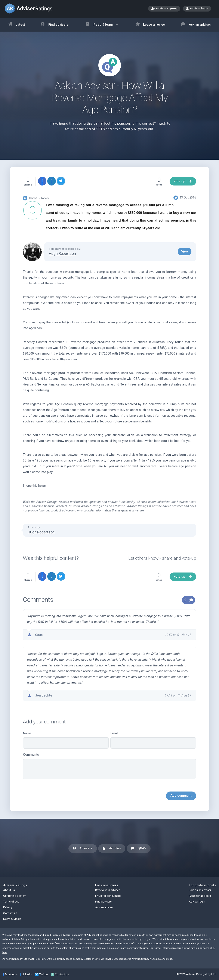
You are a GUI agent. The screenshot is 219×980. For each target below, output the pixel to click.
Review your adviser (107, 890)
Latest (17, 25)
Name (66, 740)
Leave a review (151, 25)
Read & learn (102, 27)
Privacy (8, 907)
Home (33, 198)
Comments (109, 766)
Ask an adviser (196, 25)
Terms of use (11, 902)
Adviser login (197, 8)
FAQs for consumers (108, 896)
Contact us (10, 913)
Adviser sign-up (164, 9)
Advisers (83, 849)
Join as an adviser (200, 890)
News (45, 198)
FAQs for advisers (200, 896)
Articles (112, 849)
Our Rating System (15, 896)
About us (9, 890)
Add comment (181, 796)
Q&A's (139, 849)
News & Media (12, 919)
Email (153, 740)
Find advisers (55, 25)
